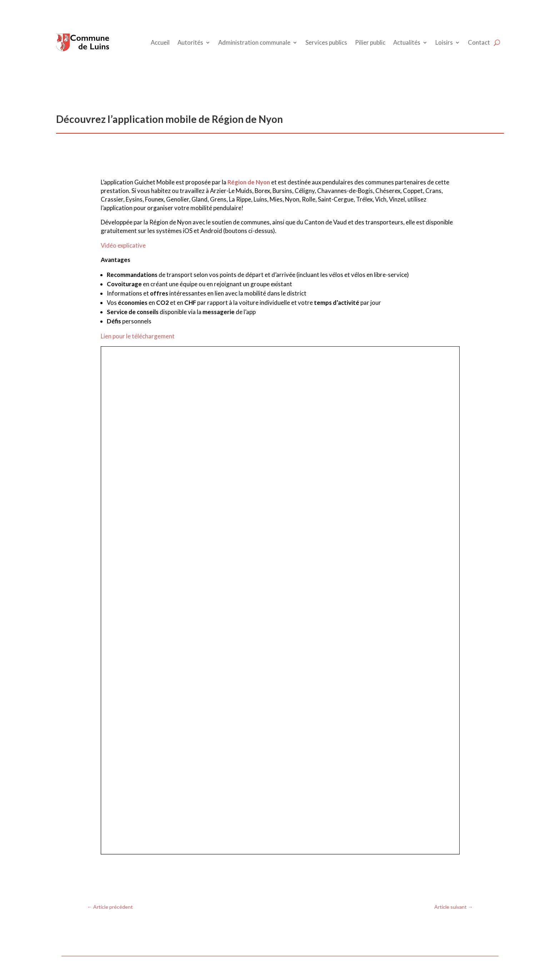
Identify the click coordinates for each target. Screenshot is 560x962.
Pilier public (370, 42)
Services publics (326, 42)
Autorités (190, 42)
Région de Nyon (249, 182)
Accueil (160, 42)
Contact (479, 42)
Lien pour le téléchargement (138, 336)
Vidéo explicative (123, 245)
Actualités (407, 42)
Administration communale (254, 42)
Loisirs (444, 42)
